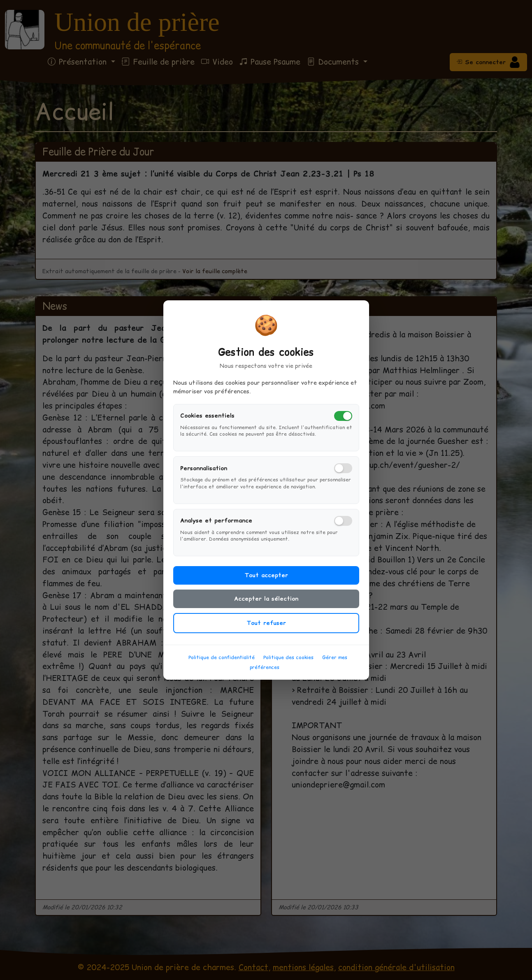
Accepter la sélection (266, 603)
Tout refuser (266, 627)
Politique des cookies (288, 662)
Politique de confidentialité (222, 662)
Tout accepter (266, 580)
